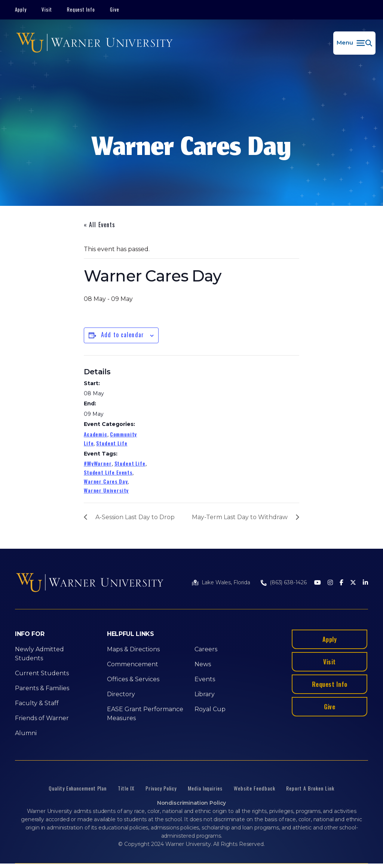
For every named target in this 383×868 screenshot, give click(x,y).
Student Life (112, 443)
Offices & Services (133, 679)
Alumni (26, 733)
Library (205, 694)
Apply (21, 9)
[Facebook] (341, 583)
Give (115, 9)
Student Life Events (108, 472)
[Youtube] (318, 583)
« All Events (99, 225)
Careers (206, 649)
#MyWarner (98, 463)
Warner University (106, 490)
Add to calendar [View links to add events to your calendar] (122, 335)
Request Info (81, 9)
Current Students (42, 673)
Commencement (133, 664)
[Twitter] (353, 583)
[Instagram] (330, 583)
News (203, 664)
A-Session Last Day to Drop (135, 517)
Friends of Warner (42, 718)
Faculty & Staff (37, 703)
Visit (47, 9)
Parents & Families (42, 688)
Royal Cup (210, 709)
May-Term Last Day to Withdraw (240, 517)
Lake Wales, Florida (226, 582)
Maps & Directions (133, 649)
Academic (96, 434)
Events (205, 679)
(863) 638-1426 (288, 582)
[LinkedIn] (365, 583)
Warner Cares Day (106, 481)
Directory (121, 694)
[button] (354, 43)
